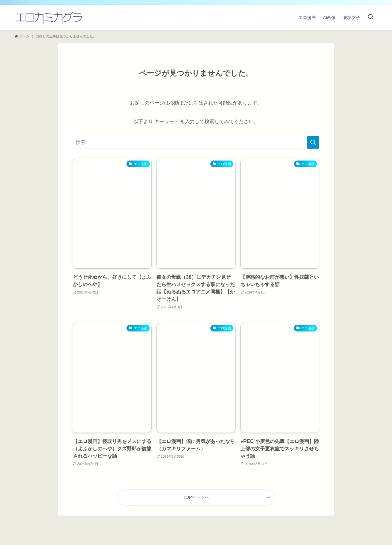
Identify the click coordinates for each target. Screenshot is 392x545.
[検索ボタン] (371, 17)
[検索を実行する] (313, 142)
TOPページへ (196, 497)
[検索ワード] (196, 142)
